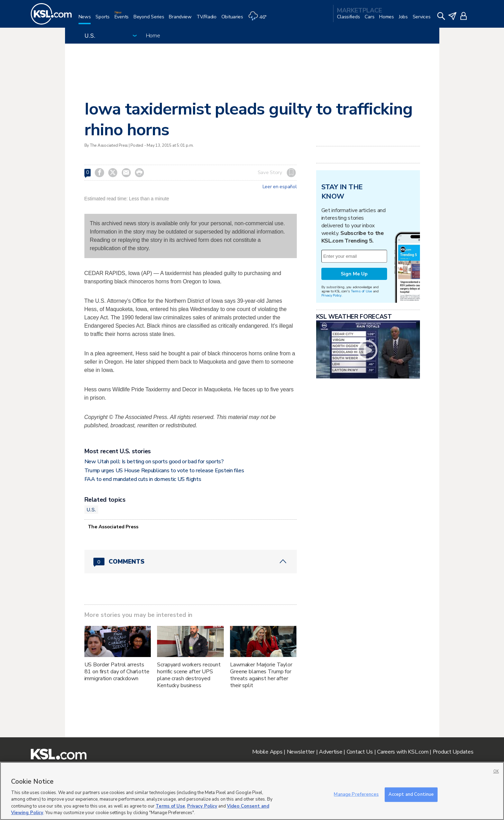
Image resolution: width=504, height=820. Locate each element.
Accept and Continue (411, 794)
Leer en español (280, 187)
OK (496, 771)
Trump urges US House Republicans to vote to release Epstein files (164, 471)
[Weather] (260, 20)
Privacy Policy (331, 295)
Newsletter (301, 752)
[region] (252, 791)
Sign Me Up (354, 274)
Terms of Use (361, 291)
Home (153, 36)
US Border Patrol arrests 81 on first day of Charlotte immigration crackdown (117, 672)
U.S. (91, 510)
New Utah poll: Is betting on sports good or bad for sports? (154, 462)
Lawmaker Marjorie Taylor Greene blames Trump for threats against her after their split (261, 675)
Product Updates (453, 752)
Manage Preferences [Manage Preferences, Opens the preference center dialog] (356, 794)
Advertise (331, 752)
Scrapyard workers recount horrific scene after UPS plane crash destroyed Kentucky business (189, 675)
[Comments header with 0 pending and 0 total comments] (191, 562)
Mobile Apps (267, 752)
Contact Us (360, 752)
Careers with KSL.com (403, 752)
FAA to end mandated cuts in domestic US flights (143, 479)
